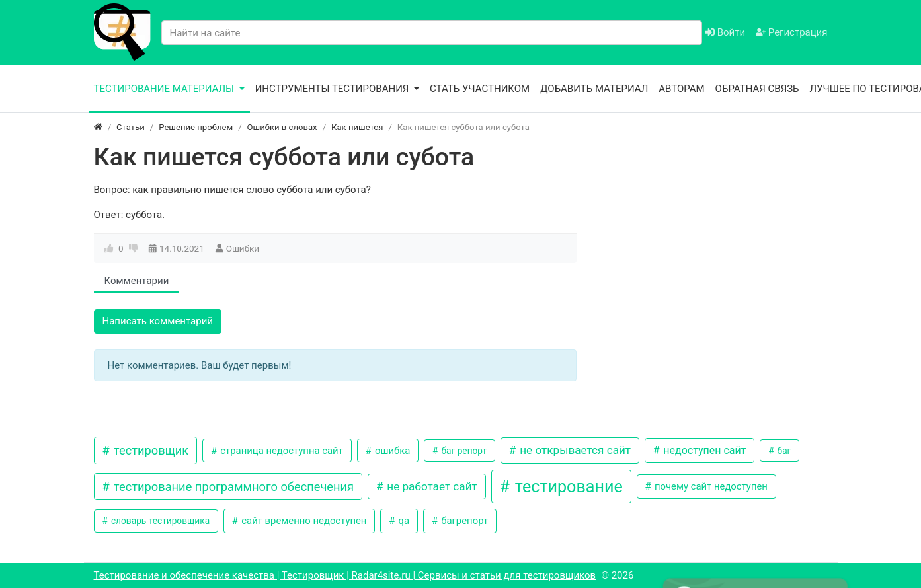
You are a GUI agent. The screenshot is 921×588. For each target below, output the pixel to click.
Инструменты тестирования (334, 89)
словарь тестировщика (160, 521)
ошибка (391, 451)
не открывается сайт (574, 450)
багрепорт (463, 521)
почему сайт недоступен (710, 486)
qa (403, 521)
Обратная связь (757, 89)
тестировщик (149, 450)
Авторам (681, 89)
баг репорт (463, 451)
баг (783, 451)
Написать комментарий (158, 321)
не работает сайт (431, 486)
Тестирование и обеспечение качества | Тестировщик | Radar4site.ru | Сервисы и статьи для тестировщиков (345, 575)
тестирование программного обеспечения (232, 487)
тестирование (567, 487)
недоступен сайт (703, 450)
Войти (725, 32)
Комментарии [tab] (137, 281)
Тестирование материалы (165, 89)
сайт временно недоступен (303, 521)
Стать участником (480, 89)
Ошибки (243, 248)
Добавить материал (594, 89)
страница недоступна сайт (281, 451)
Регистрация (791, 32)
